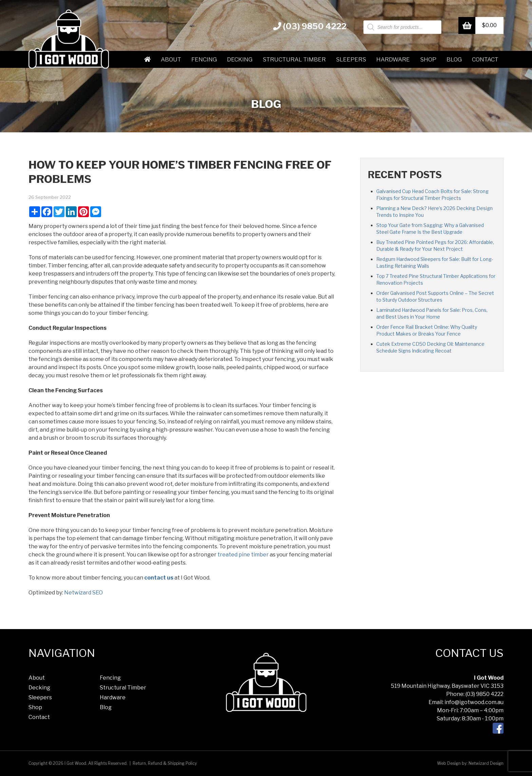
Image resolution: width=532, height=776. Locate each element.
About (171, 59)
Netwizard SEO (83, 593)
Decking (240, 59)
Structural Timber (294, 59)
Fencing (204, 59)
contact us (159, 578)
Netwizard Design (486, 763)
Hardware (393, 59)
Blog (454, 59)
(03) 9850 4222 (310, 26)
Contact (485, 59)
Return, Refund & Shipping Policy (165, 763)
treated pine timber (243, 555)
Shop (428, 59)
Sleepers (351, 59)
